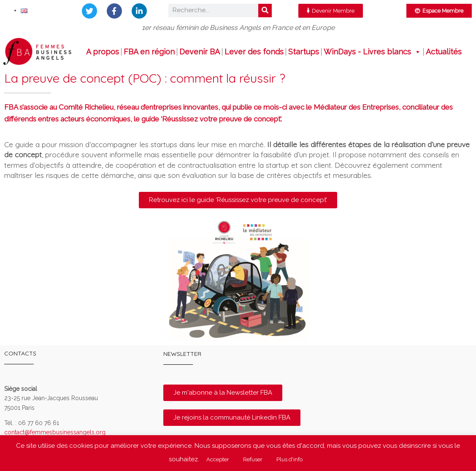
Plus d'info (289, 459)
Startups (304, 52)
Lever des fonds (254, 52)
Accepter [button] (218, 459)
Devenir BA (200, 52)
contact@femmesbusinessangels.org (55, 432)
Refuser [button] (253, 459)
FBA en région (149, 52)
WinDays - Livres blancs (372, 52)
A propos (103, 52)
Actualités (444, 52)
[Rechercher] (265, 11)
